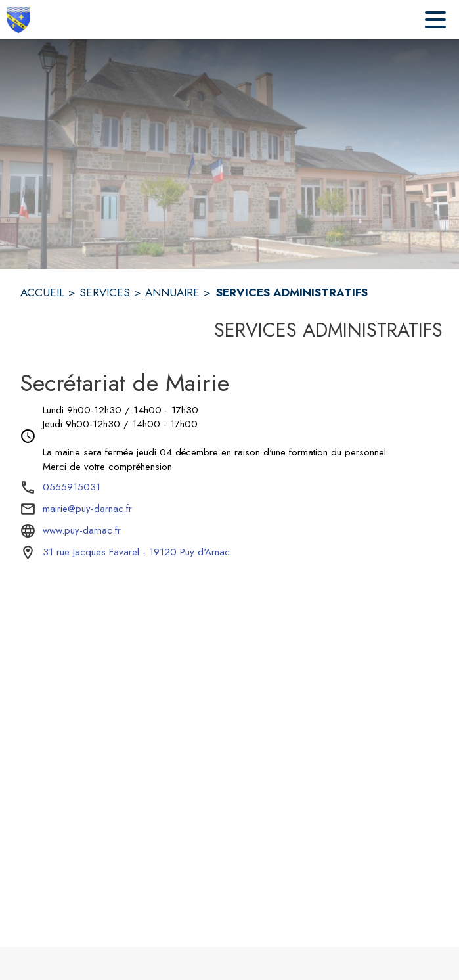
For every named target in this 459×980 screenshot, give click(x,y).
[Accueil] (18, 20)
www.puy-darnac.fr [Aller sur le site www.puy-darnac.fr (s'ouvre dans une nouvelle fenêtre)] (82, 530)
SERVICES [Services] (105, 292)
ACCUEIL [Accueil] (42, 292)
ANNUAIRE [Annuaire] (172, 292)
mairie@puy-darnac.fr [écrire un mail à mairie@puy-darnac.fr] (87, 509)
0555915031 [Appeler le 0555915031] (72, 487)
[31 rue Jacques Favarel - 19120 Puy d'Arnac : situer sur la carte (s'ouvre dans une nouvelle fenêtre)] (136, 553)
